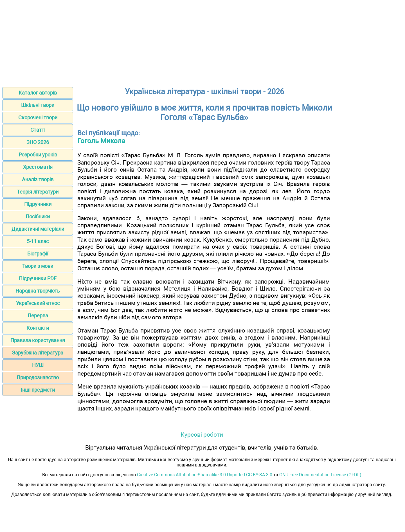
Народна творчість (38, 291)
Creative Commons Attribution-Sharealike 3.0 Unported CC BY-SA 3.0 (205, 475)
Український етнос (38, 303)
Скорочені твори (38, 117)
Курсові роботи (202, 435)
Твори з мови (38, 266)
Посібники (38, 216)
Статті (38, 130)
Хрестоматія (38, 167)
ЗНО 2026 (38, 142)
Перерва (38, 316)
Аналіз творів (38, 179)
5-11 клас (38, 241)
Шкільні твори (38, 105)
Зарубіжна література (38, 353)
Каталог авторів (38, 93)
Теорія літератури (38, 192)
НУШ (38, 365)
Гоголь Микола (101, 141)
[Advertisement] (202, 42)
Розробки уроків (38, 155)
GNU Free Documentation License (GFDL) (320, 475)
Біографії (38, 254)
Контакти (38, 328)
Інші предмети (38, 390)
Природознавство (38, 377)
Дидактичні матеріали (38, 229)
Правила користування (38, 340)
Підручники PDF (38, 278)
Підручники (38, 204)
